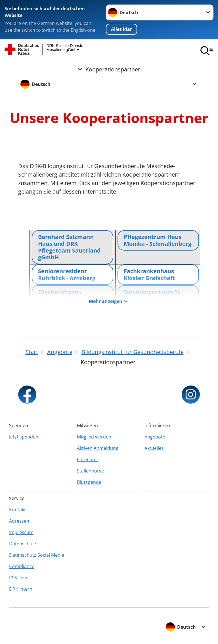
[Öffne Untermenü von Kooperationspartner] (109, 69)
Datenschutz (23, 544)
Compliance (22, 566)
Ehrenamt (88, 459)
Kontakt (17, 510)
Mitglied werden (94, 437)
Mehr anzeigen (106, 301)
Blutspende (89, 482)
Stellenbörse (90, 471)
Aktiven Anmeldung (98, 448)
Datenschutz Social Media (37, 555)
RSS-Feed (19, 578)
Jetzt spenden (24, 437)
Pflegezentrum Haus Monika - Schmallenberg (158, 240)
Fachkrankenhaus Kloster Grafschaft (149, 275)
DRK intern (21, 589)
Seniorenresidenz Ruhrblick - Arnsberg (67, 275)
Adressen (19, 521)
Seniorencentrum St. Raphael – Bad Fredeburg (153, 299)
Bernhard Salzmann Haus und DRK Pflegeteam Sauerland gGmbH (69, 247)
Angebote (155, 437)
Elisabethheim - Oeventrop (60, 295)
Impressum (21, 532)
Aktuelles (154, 448)
